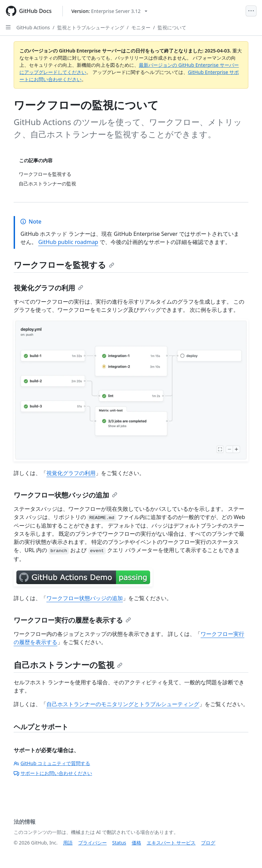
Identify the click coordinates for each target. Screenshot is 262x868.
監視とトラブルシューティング (91, 27)
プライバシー (92, 843)
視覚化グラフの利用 (48, 288)
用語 (68, 843)
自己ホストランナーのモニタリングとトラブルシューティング (123, 704)
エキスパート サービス (171, 843)
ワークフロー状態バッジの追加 (65, 495)
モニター (141, 27)
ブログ (208, 843)
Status (119, 843)
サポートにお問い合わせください (53, 773)
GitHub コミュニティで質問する (52, 763)
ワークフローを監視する (64, 265)
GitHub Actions (33, 27)
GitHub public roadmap (68, 242)
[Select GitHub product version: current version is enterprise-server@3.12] (109, 11)
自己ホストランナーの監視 (68, 665)
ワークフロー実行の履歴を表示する (72, 620)
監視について (172, 27)
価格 (136, 843)
